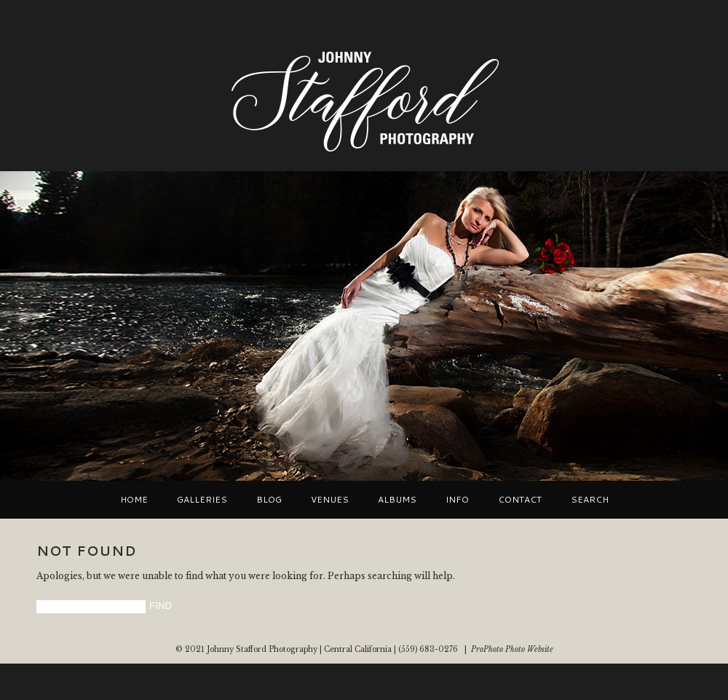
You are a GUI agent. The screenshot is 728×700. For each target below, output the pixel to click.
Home (134, 500)
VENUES (330, 500)
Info (457, 500)
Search (590, 500)
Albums (397, 500)
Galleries (202, 500)
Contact (520, 500)
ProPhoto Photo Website (512, 649)
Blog (269, 500)
